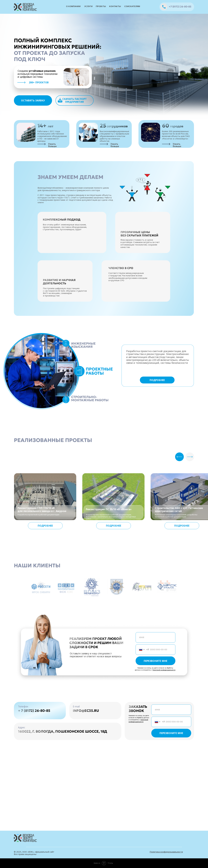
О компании (73, 6)
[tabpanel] (99, 393)
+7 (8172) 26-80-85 (180, 7)
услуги (88, 6)
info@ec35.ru (86, 711)
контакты (115, 6)
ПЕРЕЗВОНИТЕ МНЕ (155, 661)
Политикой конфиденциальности (164, 670)
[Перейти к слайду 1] (102, 603)
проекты (101, 6)
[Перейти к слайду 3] (107, 603)
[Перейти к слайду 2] (104, 603)
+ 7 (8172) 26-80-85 (34, 711)
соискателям (132, 6)
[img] (26, 7)
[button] (33, 101)
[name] (156, 637)
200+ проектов (39, 82)
